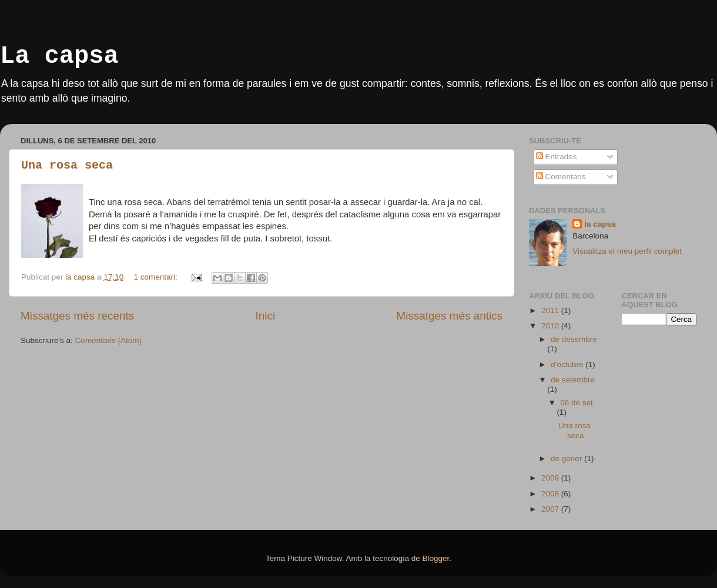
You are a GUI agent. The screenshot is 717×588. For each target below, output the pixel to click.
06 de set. (577, 403)
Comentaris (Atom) (108, 340)
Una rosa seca (67, 165)
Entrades (557, 157)
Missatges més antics (449, 316)
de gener (567, 458)
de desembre (574, 339)
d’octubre (568, 364)
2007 (551, 509)
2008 (551, 494)
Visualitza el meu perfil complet (627, 251)
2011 (551, 310)
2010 (551, 326)
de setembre (573, 380)
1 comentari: (156, 277)
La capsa (59, 56)
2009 (551, 478)
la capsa (600, 224)
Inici (266, 316)
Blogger (435, 558)
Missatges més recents (77, 316)
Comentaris (561, 177)
